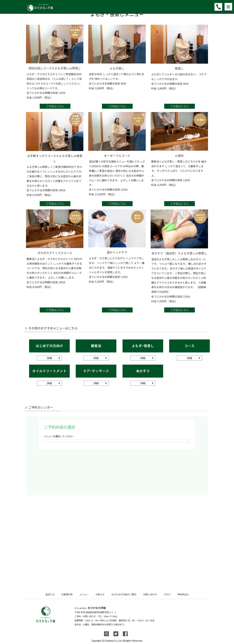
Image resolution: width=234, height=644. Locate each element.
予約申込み (183, 594)
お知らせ (100, 594)
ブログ (167, 594)
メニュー (84, 594)
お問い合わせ (150, 594)
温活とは (50, 594)
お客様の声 (67, 594)
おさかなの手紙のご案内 (124, 594)
